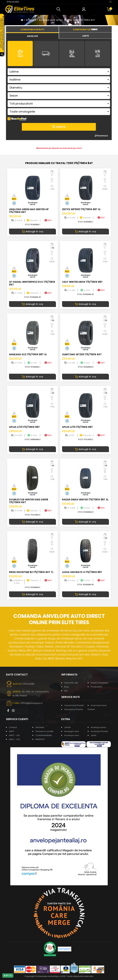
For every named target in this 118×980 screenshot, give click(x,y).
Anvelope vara (72, 735)
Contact (13, 727)
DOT (48, 220)
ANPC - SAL (14, 735)
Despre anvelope (99, 683)
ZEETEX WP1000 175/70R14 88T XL (81, 209)
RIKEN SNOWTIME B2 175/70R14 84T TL (31, 572)
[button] (59, 9)
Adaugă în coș (32, 232)
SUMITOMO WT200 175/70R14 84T (82, 354)
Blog (66, 687)
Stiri (66, 691)
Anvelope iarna (98, 727)
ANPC (12, 731)
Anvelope (31, 20)
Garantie (40, 727)
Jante (93, 735)
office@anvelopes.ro (31, 703)
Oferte (67, 727)
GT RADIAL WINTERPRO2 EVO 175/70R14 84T (32, 283)
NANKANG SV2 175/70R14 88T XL (28, 354)
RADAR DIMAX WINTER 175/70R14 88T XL (85, 500)
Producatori (97, 687)
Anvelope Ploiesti (99, 731)
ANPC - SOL (15, 739)
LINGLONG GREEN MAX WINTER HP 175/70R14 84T (29, 211)
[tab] (32, 36)
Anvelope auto (72, 731)
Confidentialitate (44, 735)
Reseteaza (101, 136)
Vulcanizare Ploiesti (74, 705)
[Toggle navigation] (110, 2)
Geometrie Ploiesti (73, 709)
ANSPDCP (40, 739)
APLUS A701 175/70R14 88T (24, 427)
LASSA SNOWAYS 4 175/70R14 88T (82, 572)
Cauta (59, 127)
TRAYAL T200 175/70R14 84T (80, 20)
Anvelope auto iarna (50, 20)
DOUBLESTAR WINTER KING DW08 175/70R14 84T (29, 501)
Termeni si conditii (44, 731)
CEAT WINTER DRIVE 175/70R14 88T (82, 282)
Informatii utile (71, 683)
